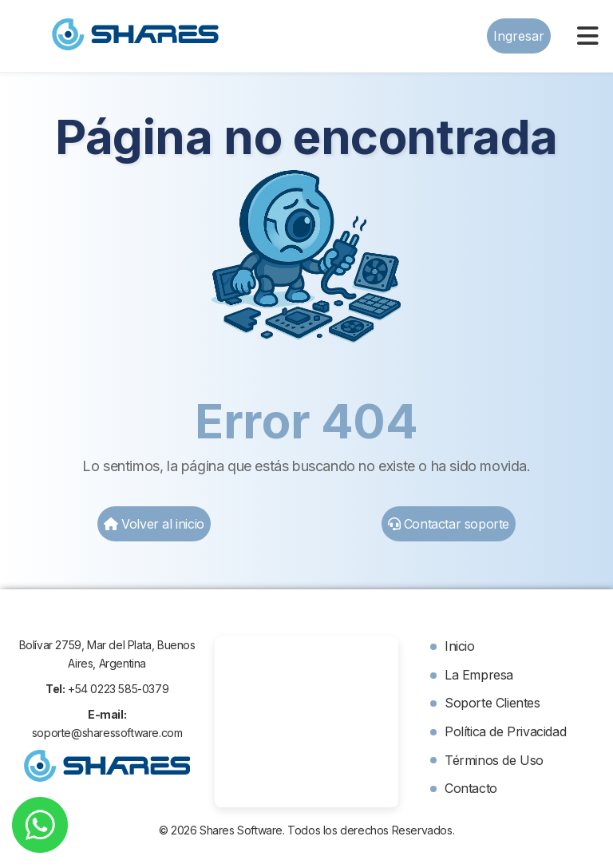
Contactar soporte (449, 524)
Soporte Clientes (492, 703)
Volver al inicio (154, 524)
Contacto (471, 788)
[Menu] (588, 36)
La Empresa (479, 675)
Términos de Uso (494, 760)
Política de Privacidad (505, 731)
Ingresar (519, 36)
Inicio (460, 646)
